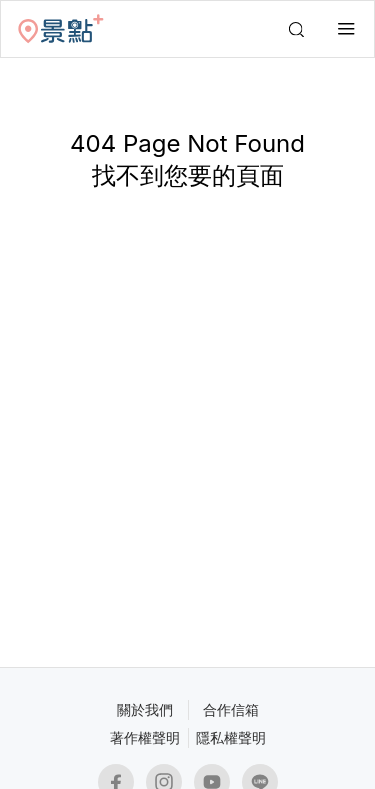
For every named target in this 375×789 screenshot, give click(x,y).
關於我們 (145, 709)
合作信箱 (231, 709)
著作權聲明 (145, 737)
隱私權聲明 (231, 737)
